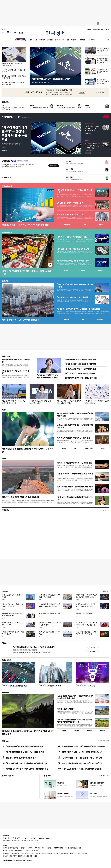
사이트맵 (30, 848)
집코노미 (58, 40)
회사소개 (5, 838)
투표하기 (93, 647)
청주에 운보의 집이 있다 (66, 709)
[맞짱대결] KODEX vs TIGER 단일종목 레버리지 (34, 647)
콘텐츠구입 (16, 848)
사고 (108, 776)
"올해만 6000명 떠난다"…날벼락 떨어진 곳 (80, 369)
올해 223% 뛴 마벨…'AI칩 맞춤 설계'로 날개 (73, 249)
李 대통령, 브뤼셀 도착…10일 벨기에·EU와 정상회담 (103, 61)
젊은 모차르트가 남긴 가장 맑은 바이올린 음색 (73, 438)
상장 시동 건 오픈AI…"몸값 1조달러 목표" (72, 237)
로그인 (108, 29)
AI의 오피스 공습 (85, 686)
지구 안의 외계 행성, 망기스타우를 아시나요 (21, 497)
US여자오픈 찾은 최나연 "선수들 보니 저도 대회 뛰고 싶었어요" (49, 605)
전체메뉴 (93, 40)
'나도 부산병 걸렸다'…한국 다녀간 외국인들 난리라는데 (14, 402)
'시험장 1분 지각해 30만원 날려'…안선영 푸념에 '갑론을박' (48, 376)
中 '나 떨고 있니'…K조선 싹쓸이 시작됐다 (80, 373)
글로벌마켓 (50, 40)
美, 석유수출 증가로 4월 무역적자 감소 (50, 633)
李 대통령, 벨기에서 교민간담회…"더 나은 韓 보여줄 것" (85, 605)
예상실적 (66, 271)
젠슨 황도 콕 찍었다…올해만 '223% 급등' (16, 361)
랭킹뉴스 (5, 741)
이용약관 (49, 848)
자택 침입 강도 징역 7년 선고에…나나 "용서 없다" (41, 402)
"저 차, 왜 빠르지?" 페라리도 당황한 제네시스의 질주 (75, 475)
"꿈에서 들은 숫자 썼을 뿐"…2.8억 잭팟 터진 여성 (97, 402)
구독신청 (12, 838)
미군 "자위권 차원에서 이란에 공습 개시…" (103, 50)
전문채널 (82, 40)
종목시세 (83, 271)
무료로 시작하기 (54, 166)
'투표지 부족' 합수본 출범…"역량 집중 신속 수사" (14, 71)
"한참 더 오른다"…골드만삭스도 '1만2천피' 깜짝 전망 (25, 225)
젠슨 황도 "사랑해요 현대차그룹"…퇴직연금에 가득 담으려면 (93, 146)
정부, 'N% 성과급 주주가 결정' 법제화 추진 (103, 71)
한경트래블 (5, 692)
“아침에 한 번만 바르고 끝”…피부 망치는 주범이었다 (50, 596)
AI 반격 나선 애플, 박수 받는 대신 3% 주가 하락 (12, 624)
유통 (68, 40)
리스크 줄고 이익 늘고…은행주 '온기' (70, 215)
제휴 (11, 848)
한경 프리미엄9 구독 (98, 29)
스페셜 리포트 (6, 660)
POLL (4, 643)
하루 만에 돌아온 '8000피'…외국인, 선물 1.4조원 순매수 (75, 191)
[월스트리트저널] (15, 32)
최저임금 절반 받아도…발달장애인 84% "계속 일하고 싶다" (13, 64)
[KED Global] (21, 32)
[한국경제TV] (9, 32)
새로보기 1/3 (106, 591)
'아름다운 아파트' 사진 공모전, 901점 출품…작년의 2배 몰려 (79, 309)
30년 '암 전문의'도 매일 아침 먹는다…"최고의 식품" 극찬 (82, 763)
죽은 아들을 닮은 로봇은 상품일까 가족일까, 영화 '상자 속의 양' (28, 450)
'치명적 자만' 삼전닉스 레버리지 (39, 108)
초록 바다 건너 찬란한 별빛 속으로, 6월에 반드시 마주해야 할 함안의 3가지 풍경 (74, 721)
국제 (63, 40)
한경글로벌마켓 (7, 232)
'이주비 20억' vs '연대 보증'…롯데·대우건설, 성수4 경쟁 (75, 286)
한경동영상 (5, 510)
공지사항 (47, 776)
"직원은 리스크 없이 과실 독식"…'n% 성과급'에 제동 (25, 752)
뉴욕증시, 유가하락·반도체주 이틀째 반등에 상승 (13, 633)
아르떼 (4, 410)
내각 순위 (88, 108)
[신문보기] (3, 32)
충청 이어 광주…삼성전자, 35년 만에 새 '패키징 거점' (103, 82)
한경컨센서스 (67, 225)
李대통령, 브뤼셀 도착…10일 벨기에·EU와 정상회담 (13, 614)
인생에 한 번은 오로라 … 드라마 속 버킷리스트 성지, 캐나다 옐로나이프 (28, 733)
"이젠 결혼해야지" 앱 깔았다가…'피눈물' (15, 372)
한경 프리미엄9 (21, 40)
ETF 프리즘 (88, 141)
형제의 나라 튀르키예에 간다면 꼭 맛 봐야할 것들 (75, 463)
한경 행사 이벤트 (7, 776)
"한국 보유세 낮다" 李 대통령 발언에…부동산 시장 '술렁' (82, 758)
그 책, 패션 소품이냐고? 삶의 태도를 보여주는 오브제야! (75, 498)
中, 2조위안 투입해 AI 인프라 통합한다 (51, 613)
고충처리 (19, 838)
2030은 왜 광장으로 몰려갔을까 (66, 108)
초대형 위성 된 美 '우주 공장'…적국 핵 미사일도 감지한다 (14, 83)
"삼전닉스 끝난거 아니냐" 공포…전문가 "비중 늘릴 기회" (82, 769)
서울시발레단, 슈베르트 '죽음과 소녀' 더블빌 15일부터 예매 (75, 426)
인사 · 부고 (102, 776)
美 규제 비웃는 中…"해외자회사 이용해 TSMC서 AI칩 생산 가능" (86, 624)
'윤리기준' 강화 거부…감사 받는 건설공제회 (73, 297)
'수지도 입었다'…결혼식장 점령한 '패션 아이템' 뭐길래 (69, 402)
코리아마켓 (42, 40)
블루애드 (33, 838)
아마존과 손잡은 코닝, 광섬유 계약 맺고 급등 (73, 261)
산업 (36, 40)
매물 (83, 319)
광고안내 (26, 838)
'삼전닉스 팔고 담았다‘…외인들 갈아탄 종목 (81, 359)
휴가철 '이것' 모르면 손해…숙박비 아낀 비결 (81, 378)
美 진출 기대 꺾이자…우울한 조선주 (70, 203)
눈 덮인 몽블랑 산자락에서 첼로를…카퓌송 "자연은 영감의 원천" (75, 414)
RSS (43, 848)
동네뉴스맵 (67, 319)
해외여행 (89, 731)
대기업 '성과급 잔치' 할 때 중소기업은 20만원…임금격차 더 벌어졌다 (87, 597)
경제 (31, 40)
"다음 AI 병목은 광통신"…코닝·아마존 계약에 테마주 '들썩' (87, 633)
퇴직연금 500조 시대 (50, 686)
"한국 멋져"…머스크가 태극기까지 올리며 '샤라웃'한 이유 (27, 763)
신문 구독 (89, 29)
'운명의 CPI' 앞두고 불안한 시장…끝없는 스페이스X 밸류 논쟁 (26, 273)
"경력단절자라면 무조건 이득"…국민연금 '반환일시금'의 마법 (93, 128)
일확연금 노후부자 (90, 124)
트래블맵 (64, 731)
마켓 (101, 225)
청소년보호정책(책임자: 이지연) (73, 848)
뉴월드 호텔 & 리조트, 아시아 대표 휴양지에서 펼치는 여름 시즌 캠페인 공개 (75, 697)
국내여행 (77, 731)
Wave (4, 458)
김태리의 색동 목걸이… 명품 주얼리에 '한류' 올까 (75, 487)
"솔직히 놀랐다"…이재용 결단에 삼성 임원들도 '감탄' (25, 746)
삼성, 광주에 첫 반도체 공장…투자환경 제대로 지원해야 (14, 109)
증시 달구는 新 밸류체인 (14, 686)
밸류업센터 (100, 319)
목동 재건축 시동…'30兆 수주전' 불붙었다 (20, 320)
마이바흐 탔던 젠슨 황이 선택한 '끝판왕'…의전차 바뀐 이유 (27, 769)
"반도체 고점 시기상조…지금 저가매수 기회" (51, 79)
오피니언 (74, 40)
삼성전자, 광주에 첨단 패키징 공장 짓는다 (21, 758)
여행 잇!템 (102, 731)
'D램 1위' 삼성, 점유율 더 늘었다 (86, 613)
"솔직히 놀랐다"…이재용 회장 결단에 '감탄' (81, 364)
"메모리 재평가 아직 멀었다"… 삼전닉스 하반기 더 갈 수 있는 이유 (14, 133)
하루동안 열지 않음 (100, 92)
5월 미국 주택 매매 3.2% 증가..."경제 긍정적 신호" (50, 624)
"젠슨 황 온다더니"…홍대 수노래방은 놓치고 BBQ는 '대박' (13, 605)
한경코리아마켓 (7, 186)
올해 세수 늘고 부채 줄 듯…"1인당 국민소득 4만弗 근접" (14, 77)
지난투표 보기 (93, 651)
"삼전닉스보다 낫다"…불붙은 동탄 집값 (12, 596)
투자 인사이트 (5, 124)
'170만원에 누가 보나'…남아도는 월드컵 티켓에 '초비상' (82, 752)
